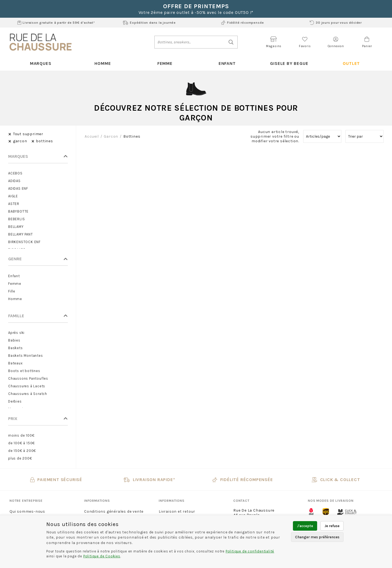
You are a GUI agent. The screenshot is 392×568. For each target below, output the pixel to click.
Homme (103, 63)
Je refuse (332, 526)
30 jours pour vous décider (336, 23)
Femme (165, 63)
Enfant (227, 63)
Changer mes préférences (317, 537)
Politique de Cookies (102, 556)
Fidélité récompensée (243, 23)
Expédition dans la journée (149, 23)
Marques (41, 63)
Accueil (92, 136)
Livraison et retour (177, 511)
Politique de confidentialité (250, 551)
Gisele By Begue (289, 63)
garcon (111, 136)
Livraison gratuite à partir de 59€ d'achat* (56, 23)
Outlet (351, 63)
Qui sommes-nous (27, 511)
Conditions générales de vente (114, 511)
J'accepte (305, 526)
